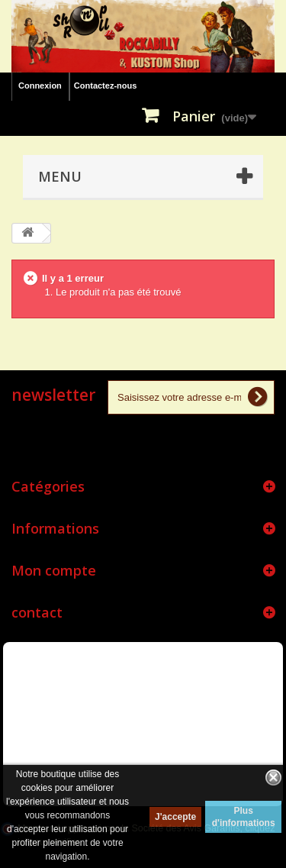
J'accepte (175, 817)
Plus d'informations (244, 817)
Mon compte (54, 570)
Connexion (40, 86)
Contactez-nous (106, 86)
